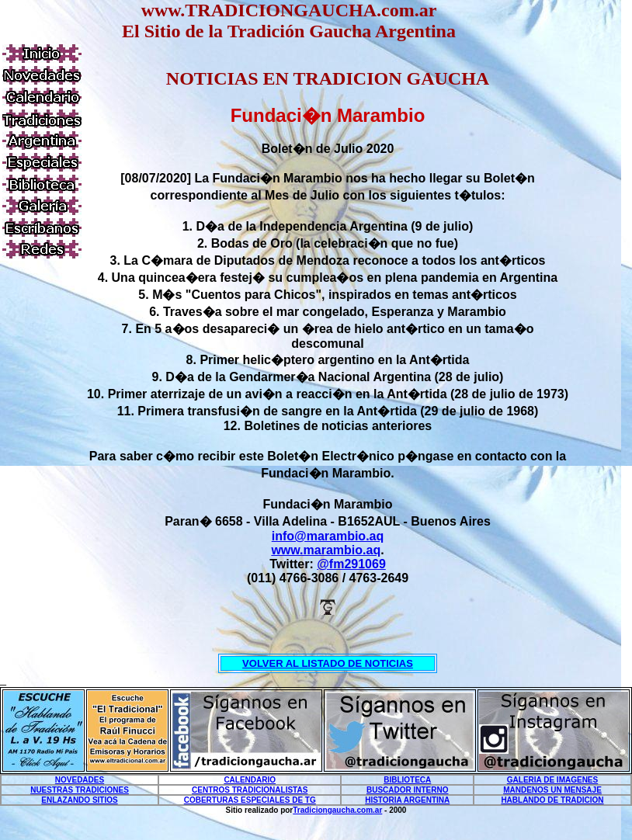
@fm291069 (351, 564)
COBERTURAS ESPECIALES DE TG (250, 800)
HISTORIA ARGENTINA (407, 800)
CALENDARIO (250, 780)
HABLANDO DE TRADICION (552, 800)
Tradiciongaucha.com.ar (337, 810)
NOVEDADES (80, 780)
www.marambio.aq (326, 550)
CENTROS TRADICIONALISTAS (250, 790)
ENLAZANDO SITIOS (79, 800)
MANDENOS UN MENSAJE (552, 790)
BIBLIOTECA (407, 780)
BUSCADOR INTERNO (408, 790)
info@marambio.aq (328, 536)
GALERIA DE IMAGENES (552, 780)
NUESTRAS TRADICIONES (80, 790)
